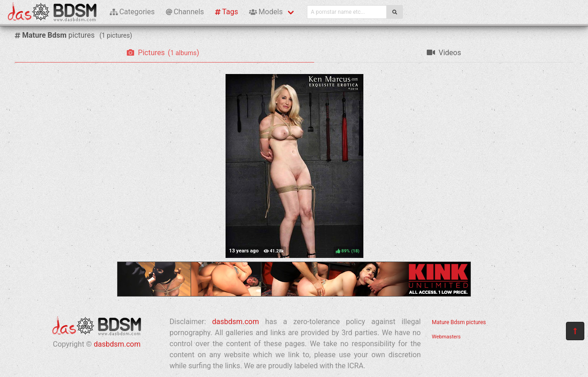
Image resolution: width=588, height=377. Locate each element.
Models (266, 12)
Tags (226, 12)
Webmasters (446, 337)
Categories (132, 12)
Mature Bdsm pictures (459, 322)
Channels (185, 12)
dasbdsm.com (117, 344)
